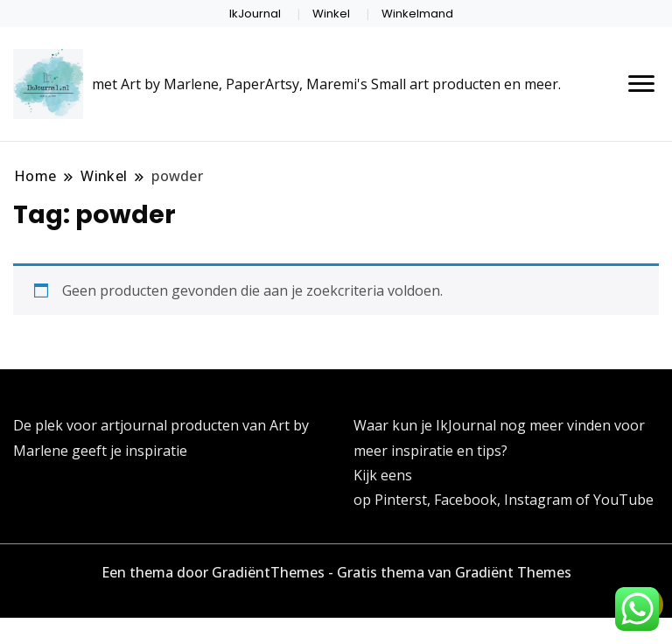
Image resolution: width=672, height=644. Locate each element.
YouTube (623, 500)
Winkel (331, 14)
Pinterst (401, 500)
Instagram (540, 500)
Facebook (465, 500)
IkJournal (255, 14)
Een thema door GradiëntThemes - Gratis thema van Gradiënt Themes (336, 572)
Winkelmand (417, 14)
